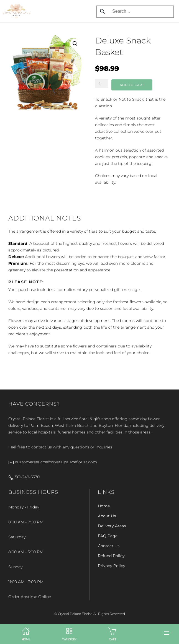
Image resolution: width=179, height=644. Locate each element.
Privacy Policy (112, 566)
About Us (107, 516)
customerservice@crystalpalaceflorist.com (53, 462)
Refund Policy (111, 556)
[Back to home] (17, 11)
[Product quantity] (102, 84)
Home (104, 506)
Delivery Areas (112, 526)
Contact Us (109, 546)
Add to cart (132, 85)
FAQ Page (108, 536)
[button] (167, 633)
